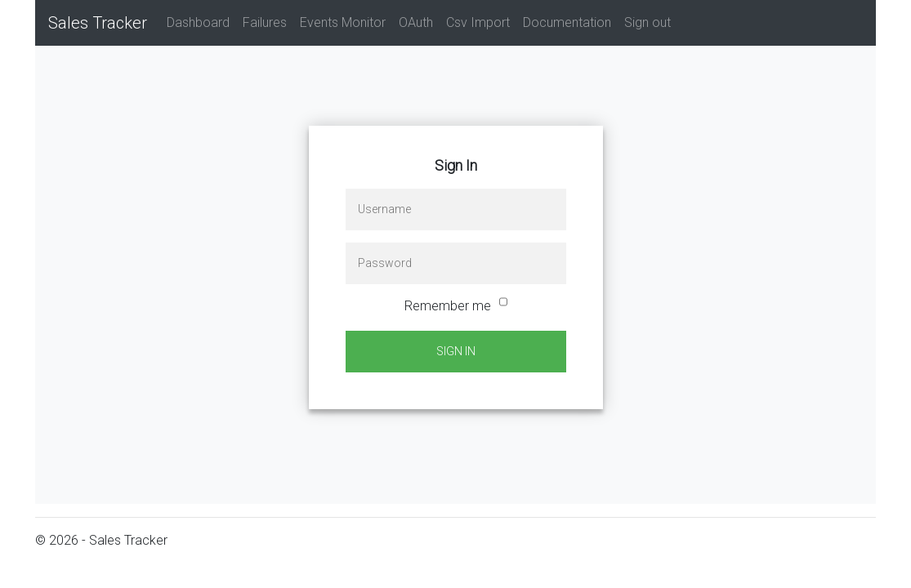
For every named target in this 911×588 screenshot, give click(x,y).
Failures (265, 22)
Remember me (448, 306)
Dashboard (198, 22)
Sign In (456, 351)
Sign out (648, 22)
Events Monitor (343, 22)
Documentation (567, 22)
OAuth (416, 22)
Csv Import (478, 22)
